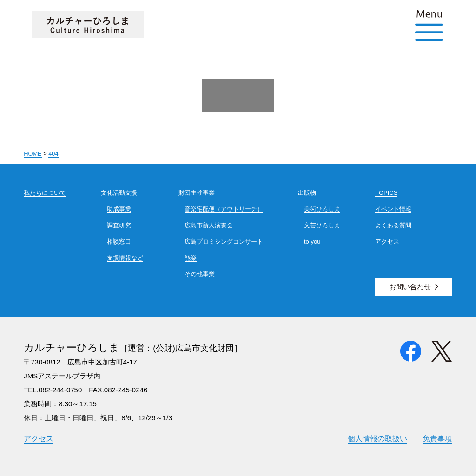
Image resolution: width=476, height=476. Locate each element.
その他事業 (200, 274)
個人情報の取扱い (377, 438)
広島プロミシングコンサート (224, 241)
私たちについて (45, 193)
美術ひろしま (322, 209)
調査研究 (119, 225)
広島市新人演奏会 (209, 225)
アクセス (387, 241)
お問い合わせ (410, 287)
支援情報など (125, 258)
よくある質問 (393, 225)
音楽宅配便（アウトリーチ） (224, 209)
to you (312, 241)
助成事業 (119, 209)
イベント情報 (393, 209)
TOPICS (386, 193)
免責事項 (437, 438)
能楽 (191, 258)
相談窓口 (119, 241)
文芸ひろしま (322, 225)
